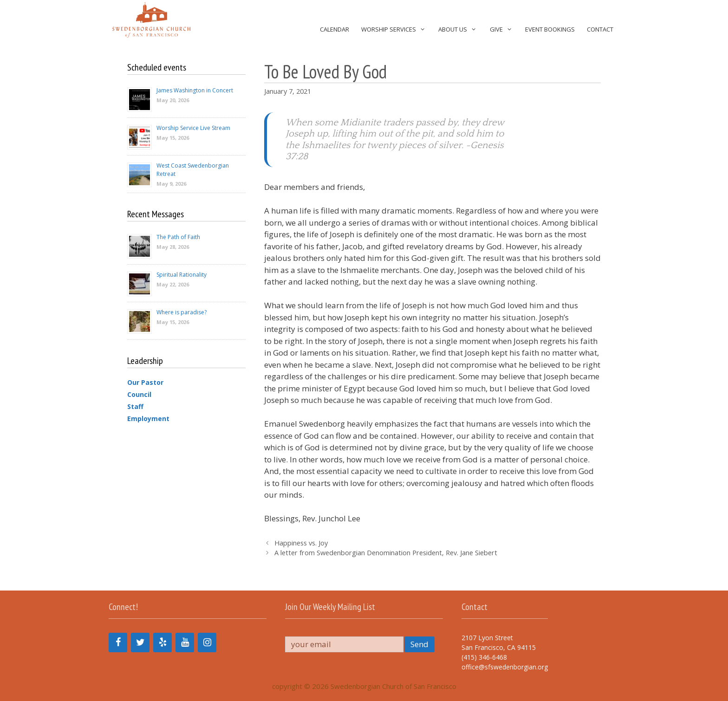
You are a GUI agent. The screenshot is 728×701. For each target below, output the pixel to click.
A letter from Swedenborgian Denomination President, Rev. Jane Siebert (386, 553)
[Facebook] (118, 643)
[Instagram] (207, 643)
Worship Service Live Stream (193, 128)
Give (504, 29)
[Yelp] (162, 643)
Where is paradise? (182, 312)
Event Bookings (550, 29)
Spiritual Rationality (182, 275)
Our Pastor (145, 382)
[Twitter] (140, 643)
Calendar (335, 29)
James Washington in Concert (195, 90)
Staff (135, 406)
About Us (461, 29)
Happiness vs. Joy (301, 543)
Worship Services (397, 29)
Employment (148, 419)
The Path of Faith (178, 237)
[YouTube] (185, 643)
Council (139, 394)
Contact (600, 29)
